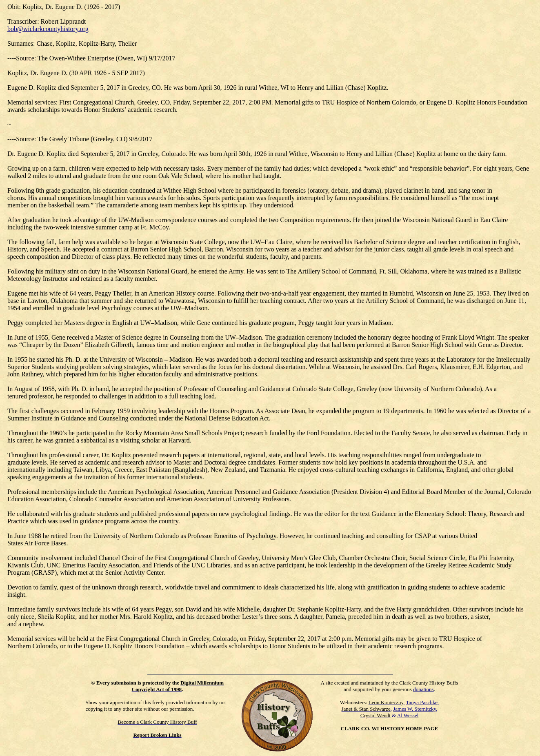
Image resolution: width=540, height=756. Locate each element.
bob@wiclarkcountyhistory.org (48, 29)
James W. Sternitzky (414, 709)
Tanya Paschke (422, 702)
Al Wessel (408, 715)
